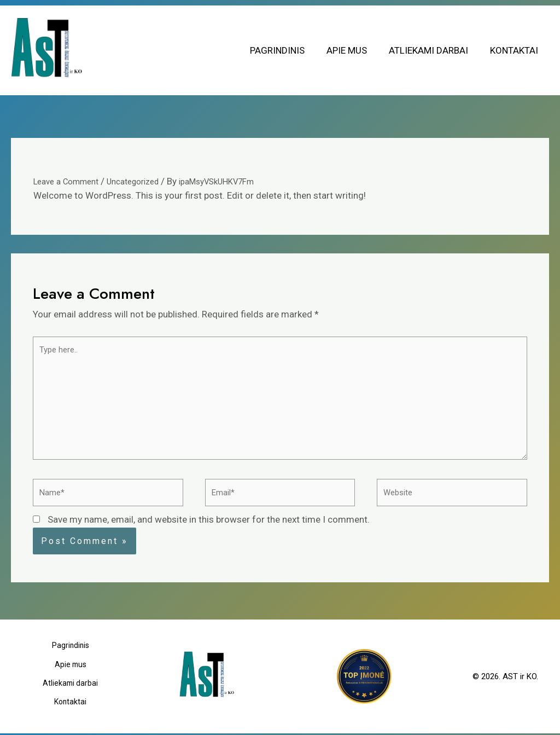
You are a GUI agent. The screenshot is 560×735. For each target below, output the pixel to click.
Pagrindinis (289, 50)
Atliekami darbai (433, 50)
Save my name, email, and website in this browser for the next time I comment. (209, 541)
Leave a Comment (71, 181)
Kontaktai (516, 50)
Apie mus (355, 50)
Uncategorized (146, 181)
